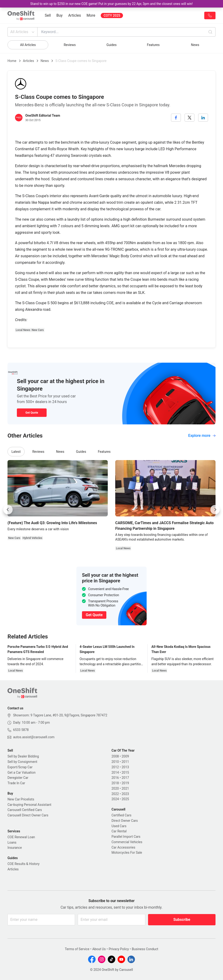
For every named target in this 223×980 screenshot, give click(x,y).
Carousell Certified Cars (25, 810)
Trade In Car (16, 783)
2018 (115, 783)
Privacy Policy (119, 949)
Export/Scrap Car (20, 767)
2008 (115, 756)
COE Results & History (24, 864)
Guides (111, 45)
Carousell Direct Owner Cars (28, 815)
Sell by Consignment (22, 762)
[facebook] (176, 118)
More (91, 15)
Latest (16, 452)
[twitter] (190, 118)
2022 (115, 794)
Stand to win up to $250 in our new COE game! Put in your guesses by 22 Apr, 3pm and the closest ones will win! (111, 4)
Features (153, 45)
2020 (115, 788)
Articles (74, 15)
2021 (125, 788)
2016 (115, 778)
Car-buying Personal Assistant (29, 805)
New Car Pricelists (21, 799)
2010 (115, 762)
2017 (125, 778)
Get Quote (32, 413)
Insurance (15, 848)
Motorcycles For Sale (127, 853)
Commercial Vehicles (127, 842)
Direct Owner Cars (125, 821)
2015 (125, 772)
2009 (125, 756)
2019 (125, 783)
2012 (115, 767)
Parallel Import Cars (126, 837)
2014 (115, 772)
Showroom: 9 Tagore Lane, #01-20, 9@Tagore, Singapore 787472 (60, 715)
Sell (48, 15)
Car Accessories (123, 847)
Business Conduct (145, 949)
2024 (115, 799)
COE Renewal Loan (21, 837)
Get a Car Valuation (22, 772)
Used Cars (119, 826)
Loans (12, 842)
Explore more (202, 436)
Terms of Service (77, 949)
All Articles (23, 32)
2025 (125, 799)
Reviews (70, 45)
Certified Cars (121, 815)
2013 (125, 767)
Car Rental (119, 831)
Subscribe (182, 920)
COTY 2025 (112, 15)
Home (12, 61)
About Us (99, 949)
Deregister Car (18, 778)
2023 (125, 794)
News (195, 45)
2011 (125, 762)
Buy (59, 15)
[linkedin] (203, 118)
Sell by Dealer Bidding (23, 756)
